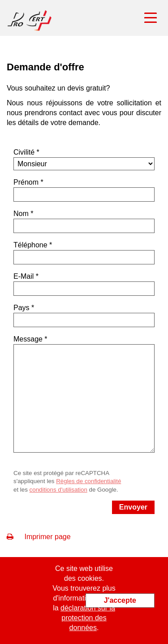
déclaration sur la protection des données (88, 618)
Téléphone (30, 245)
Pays (22, 308)
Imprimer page (39, 537)
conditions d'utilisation (58, 490)
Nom (21, 214)
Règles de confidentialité (88, 481)
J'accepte (120, 600)
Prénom (26, 182)
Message (28, 339)
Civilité (24, 152)
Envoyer (133, 507)
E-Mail (24, 276)
